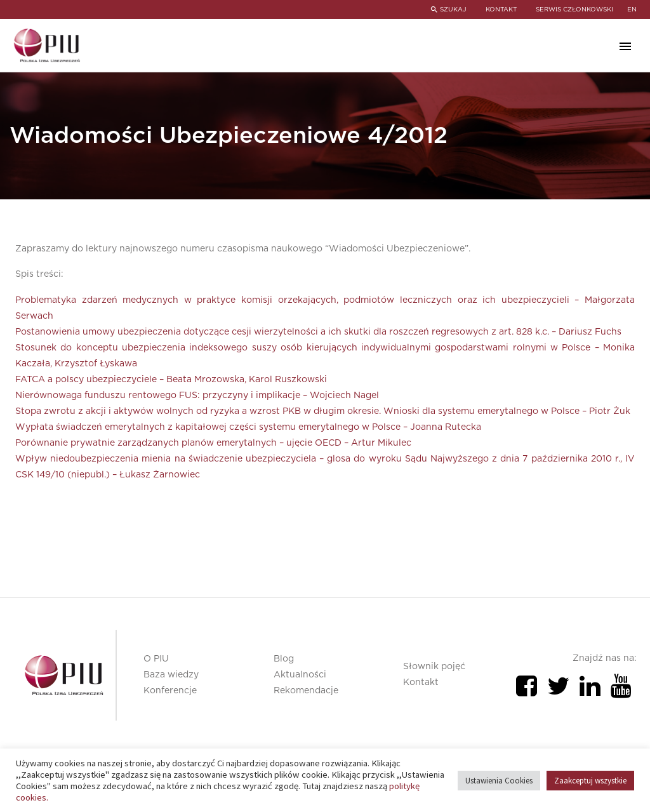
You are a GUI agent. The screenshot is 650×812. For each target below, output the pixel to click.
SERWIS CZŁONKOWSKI (574, 10)
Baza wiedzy (171, 675)
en (632, 10)
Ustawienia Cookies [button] (499, 781)
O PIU (156, 659)
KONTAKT (501, 10)
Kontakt (421, 682)
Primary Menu (625, 46)
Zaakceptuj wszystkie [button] (590, 781)
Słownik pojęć (434, 667)
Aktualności (300, 675)
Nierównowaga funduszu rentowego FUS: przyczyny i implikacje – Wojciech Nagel (197, 396)
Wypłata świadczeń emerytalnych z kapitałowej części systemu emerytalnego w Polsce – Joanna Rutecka (248, 427)
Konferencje (170, 691)
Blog (284, 659)
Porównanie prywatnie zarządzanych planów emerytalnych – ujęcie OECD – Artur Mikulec (213, 443)
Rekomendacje (306, 691)
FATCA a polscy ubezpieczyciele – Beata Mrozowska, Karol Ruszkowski (171, 380)
